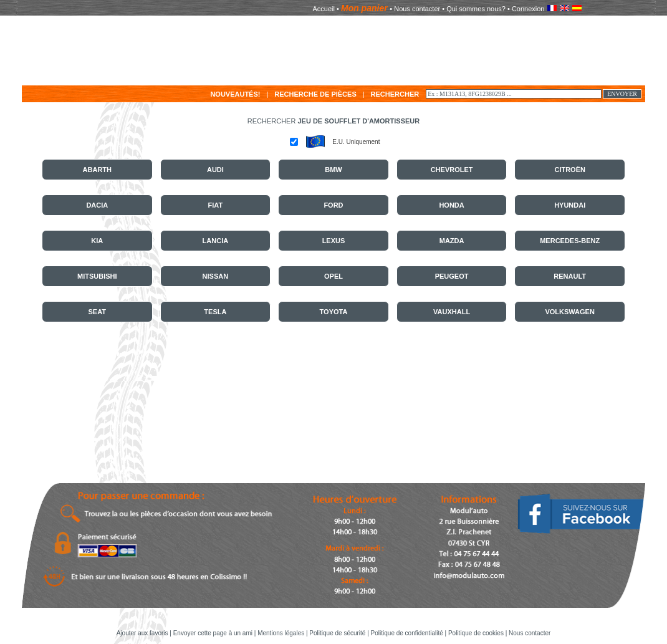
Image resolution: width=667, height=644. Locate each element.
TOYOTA (334, 312)
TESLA (215, 312)
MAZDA (452, 241)
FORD (333, 205)
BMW (333, 170)
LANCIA (216, 241)
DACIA (97, 205)
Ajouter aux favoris (143, 633)
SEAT (98, 312)
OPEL (333, 276)
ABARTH (97, 170)
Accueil (324, 9)
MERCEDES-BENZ (570, 241)
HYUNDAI (570, 205)
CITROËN (570, 170)
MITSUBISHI (97, 276)
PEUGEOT (452, 276)
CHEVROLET (452, 170)
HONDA (451, 205)
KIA (97, 241)
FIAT (216, 205)
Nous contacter (417, 9)
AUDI (215, 170)
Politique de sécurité (337, 633)
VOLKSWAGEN (569, 312)
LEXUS (334, 241)
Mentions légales (281, 633)
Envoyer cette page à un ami (214, 633)
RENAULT (570, 276)
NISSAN (216, 276)
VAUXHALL (452, 312)
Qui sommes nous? (476, 9)
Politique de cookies (476, 633)
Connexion (528, 9)
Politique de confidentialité (407, 633)
